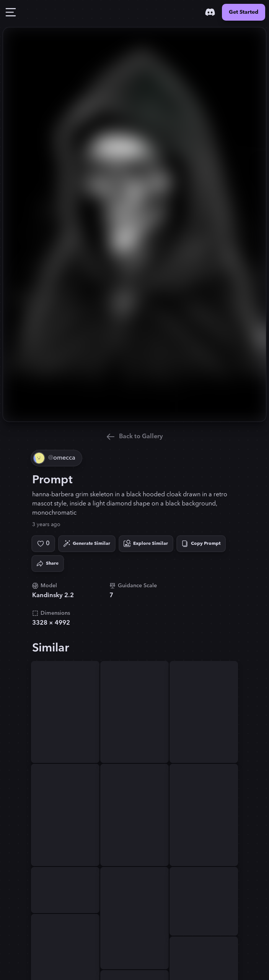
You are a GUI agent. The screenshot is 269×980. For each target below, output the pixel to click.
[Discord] (210, 12)
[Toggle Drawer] (11, 12)
